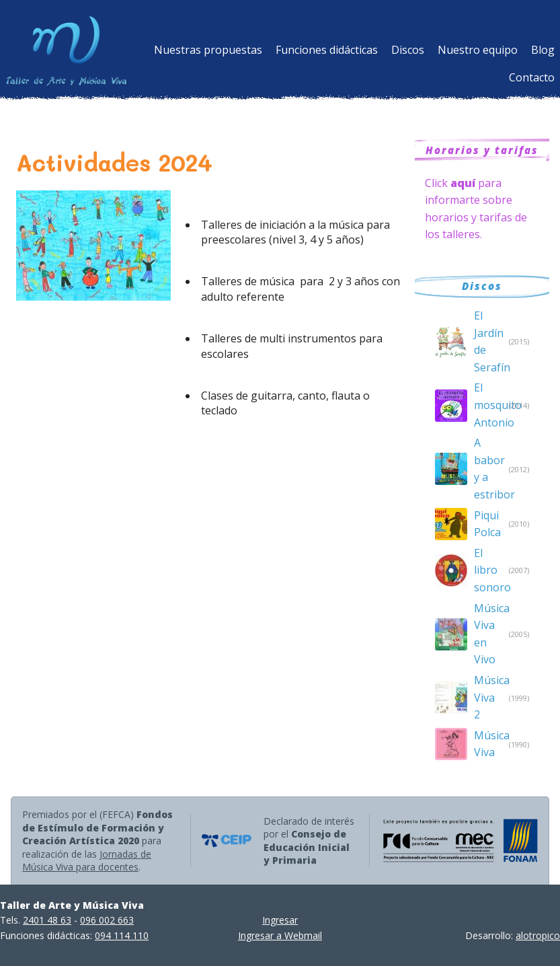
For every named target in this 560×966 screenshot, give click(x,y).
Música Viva (488, 744)
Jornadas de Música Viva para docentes (87, 861)
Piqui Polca (487, 524)
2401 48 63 (47, 920)
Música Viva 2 (488, 697)
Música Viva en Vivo (488, 634)
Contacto (532, 77)
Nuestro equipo (478, 50)
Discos (408, 50)
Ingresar (280, 920)
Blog (543, 50)
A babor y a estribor (488, 469)
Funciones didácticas (327, 50)
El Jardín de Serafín (488, 341)
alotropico (538, 935)
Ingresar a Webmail (280, 935)
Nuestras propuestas (208, 50)
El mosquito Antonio (488, 405)
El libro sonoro (488, 570)
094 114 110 (122, 935)
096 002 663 (107, 920)
